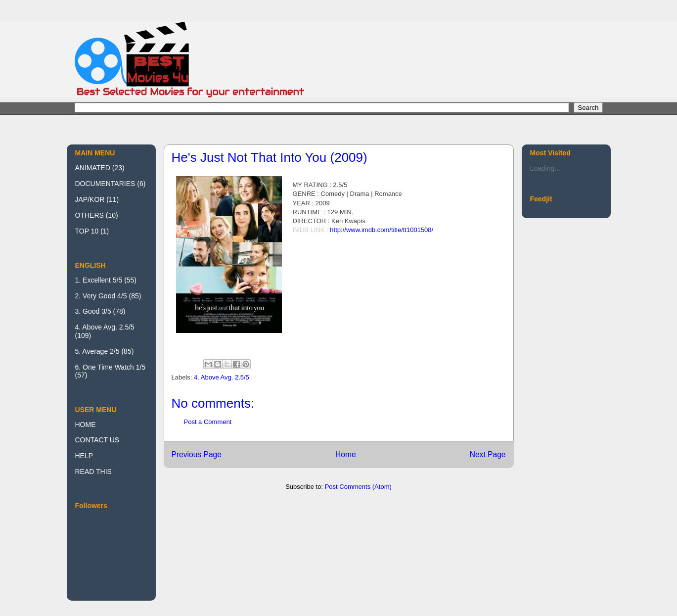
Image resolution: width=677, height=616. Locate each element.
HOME (86, 425)
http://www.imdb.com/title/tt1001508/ (382, 230)
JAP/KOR (90, 199)
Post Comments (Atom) (358, 487)
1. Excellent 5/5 (99, 280)
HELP (84, 456)
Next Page (488, 454)
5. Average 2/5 (97, 351)
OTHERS (90, 215)
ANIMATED (93, 168)
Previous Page (197, 454)
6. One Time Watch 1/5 (111, 367)
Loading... (545, 168)
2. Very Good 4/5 (101, 296)
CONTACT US (97, 440)
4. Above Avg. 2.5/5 (222, 377)
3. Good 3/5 (93, 311)
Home (346, 454)
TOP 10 (87, 231)
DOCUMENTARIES (105, 184)
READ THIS (93, 472)
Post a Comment (208, 422)
